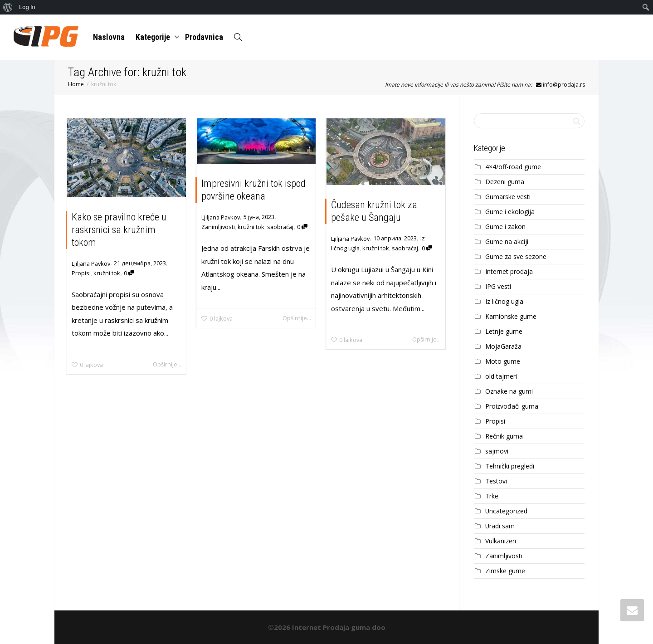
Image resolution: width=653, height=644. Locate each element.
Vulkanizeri (501, 541)
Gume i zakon (505, 227)
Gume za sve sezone (516, 256)
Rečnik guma (504, 436)
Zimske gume (505, 571)
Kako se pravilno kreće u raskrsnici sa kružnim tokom (119, 230)
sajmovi (497, 451)
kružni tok (107, 273)
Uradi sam (500, 526)
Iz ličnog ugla (504, 301)
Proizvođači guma (512, 406)
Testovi (496, 481)
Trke (492, 496)
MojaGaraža (503, 346)
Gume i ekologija (510, 212)
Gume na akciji (507, 241)
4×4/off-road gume (513, 167)
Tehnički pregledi (510, 466)
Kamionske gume (511, 316)
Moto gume (503, 361)
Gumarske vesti (508, 197)
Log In (27, 7)
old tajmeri (501, 376)
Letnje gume (504, 331)
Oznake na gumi (509, 391)
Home (76, 84)
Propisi (81, 273)
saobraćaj (280, 227)
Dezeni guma (505, 182)
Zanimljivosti (218, 227)
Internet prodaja (509, 271)
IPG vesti (498, 286)
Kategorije (154, 37)
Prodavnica (204, 37)
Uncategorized (506, 511)
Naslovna (109, 37)
